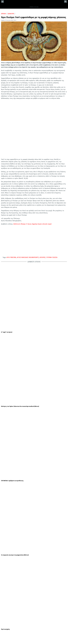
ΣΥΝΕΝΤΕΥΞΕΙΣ (7, 611)
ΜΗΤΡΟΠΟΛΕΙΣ (18, 608)
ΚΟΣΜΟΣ (6, 606)
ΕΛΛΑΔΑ (6, 603)
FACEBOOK (5, 621)
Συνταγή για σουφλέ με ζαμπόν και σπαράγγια (49, 511)
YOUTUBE (5, 628)
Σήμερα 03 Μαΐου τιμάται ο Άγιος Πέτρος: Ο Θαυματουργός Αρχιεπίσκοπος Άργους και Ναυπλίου (45, 411)
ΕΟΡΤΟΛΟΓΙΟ (31, 374)
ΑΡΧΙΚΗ (4, 14)
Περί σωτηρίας (5, 308)
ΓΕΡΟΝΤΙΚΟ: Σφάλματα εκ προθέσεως (12, 288)
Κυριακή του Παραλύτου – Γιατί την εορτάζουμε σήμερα (47, 375)
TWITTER (5, 625)
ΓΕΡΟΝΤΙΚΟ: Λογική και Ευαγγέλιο (11, 319)
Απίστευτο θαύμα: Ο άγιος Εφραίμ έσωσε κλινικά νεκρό (32, 224)
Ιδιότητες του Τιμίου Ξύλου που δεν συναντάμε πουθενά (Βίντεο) (20, 278)
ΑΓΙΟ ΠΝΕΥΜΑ (11, 257)
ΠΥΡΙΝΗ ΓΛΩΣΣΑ (52, 257)
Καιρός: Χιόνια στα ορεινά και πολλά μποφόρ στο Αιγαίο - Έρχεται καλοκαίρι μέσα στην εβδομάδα (50, 491)
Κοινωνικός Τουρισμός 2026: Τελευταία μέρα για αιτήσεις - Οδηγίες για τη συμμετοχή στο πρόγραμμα (50, 502)
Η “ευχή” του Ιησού (7, 268)
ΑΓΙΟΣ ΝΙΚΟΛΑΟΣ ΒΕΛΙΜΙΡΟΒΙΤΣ (28, 257)
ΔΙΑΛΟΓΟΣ (18, 603)
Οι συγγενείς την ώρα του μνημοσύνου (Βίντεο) (15, 298)
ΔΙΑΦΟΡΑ (11, 14)
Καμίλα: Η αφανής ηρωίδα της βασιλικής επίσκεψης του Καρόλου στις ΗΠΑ (47, 523)
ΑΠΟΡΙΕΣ (43, 257)
